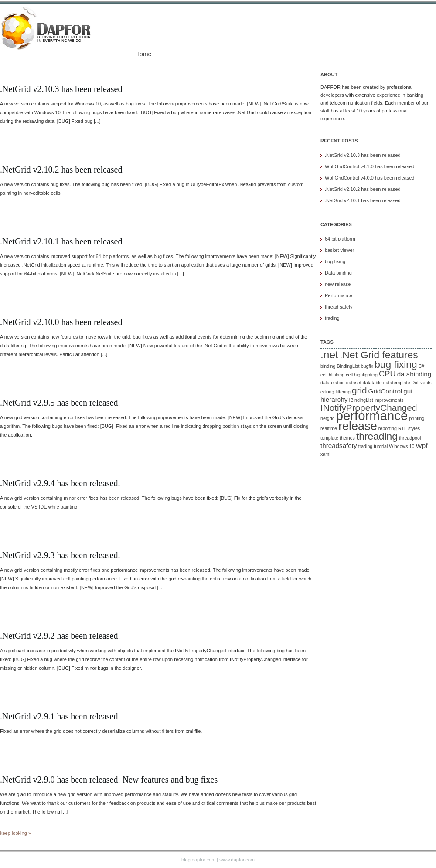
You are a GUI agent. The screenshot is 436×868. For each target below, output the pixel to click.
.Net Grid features (379, 355)
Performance (339, 295)
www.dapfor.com (237, 860)
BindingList (348, 366)
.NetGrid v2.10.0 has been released (61, 322)
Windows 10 (402, 446)
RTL (402, 428)
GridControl (385, 391)
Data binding (338, 273)
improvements (389, 400)
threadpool (410, 438)
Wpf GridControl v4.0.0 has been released (370, 178)
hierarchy (334, 399)
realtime (329, 428)
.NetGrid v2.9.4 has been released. (60, 483)
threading (377, 436)
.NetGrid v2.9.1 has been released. (60, 716)
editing (327, 392)
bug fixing (335, 261)
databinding (414, 374)
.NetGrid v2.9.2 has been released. (60, 636)
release (358, 426)
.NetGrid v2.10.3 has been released (61, 89)
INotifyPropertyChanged (369, 408)
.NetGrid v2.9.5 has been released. (60, 403)
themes (347, 438)
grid (359, 390)
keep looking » (15, 833)
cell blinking (332, 375)
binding (328, 366)
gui (408, 391)
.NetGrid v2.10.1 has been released (61, 241)
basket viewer (339, 250)
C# (422, 366)
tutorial (381, 446)
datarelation (333, 383)
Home (143, 54)
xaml (325, 454)
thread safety (339, 307)
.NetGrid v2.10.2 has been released (61, 170)
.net (329, 354)
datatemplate (397, 383)
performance (372, 415)
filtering (343, 392)
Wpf (421, 446)
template (329, 438)
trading (332, 318)
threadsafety (339, 446)
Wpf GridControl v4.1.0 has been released (370, 166)
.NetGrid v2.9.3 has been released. (60, 555)
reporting (388, 428)
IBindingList (361, 400)
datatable (372, 383)
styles (414, 428)
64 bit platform (340, 239)
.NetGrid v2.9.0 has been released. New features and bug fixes (109, 780)
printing (417, 418)
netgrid (328, 418)
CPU (387, 374)
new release (338, 284)
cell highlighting (362, 375)
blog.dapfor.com (198, 860)
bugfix (367, 366)
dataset (354, 383)
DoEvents (421, 383)
